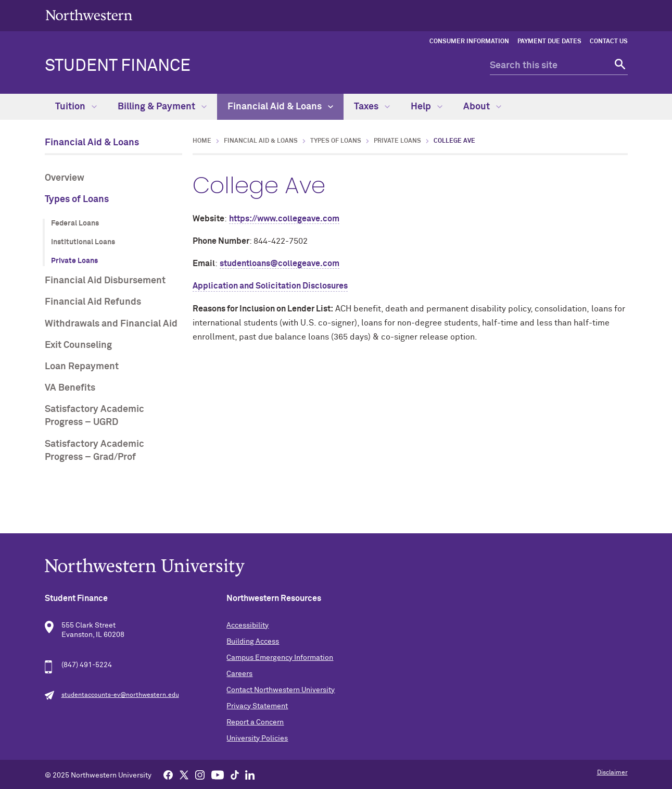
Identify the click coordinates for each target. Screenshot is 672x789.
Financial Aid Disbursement (105, 281)
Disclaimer (612, 773)
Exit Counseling (78, 345)
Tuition (76, 107)
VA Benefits (70, 388)
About (482, 107)
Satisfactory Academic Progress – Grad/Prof (94, 451)
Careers (239, 674)
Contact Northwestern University (281, 690)
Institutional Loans (83, 242)
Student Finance (118, 66)
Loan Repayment (82, 367)
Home (202, 141)
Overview (65, 178)
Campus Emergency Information (280, 658)
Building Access (253, 642)
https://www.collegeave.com (284, 219)
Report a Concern (255, 722)
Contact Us (609, 42)
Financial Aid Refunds (93, 302)
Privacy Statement (257, 706)
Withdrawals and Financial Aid (111, 324)
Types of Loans (77, 199)
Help (427, 107)
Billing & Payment (162, 107)
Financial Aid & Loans (280, 107)
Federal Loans (75, 223)
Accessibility (248, 625)
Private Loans (74, 261)
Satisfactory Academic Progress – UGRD (94, 416)
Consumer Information (469, 42)
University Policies (257, 738)
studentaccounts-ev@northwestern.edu (120, 695)
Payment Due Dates (549, 42)
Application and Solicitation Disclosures (270, 286)
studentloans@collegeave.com (280, 264)
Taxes (372, 107)
